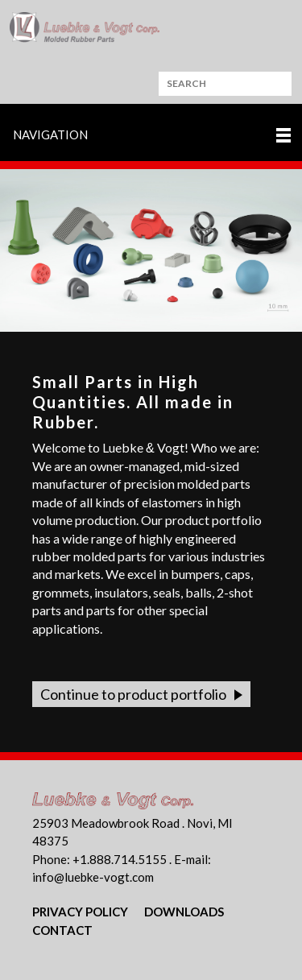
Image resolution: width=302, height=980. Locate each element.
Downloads (184, 912)
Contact (62, 930)
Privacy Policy (80, 912)
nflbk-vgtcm (93, 877)
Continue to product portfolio (133, 694)
